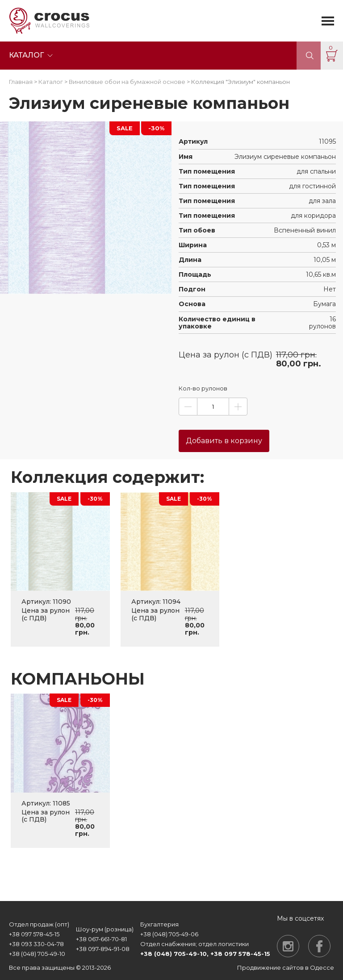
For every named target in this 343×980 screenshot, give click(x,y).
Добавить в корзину (224, 441)
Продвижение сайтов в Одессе (286, 968)
